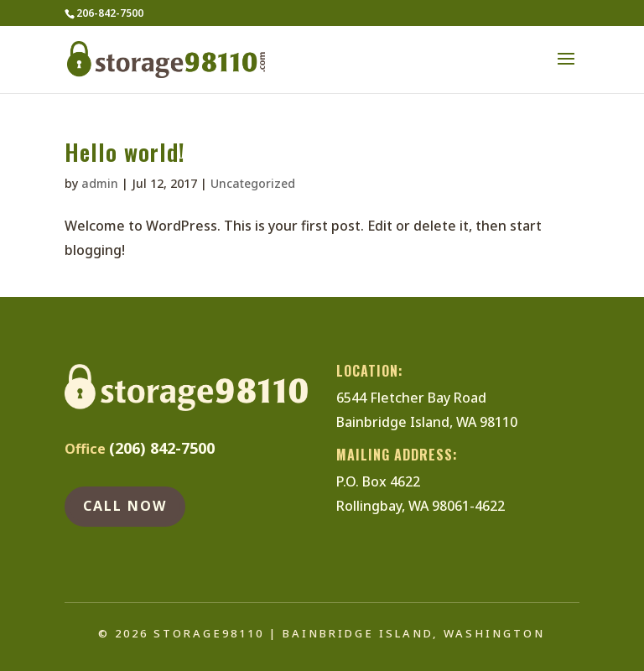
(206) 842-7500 (162, 448)
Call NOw (125, 506)
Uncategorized (253, 183)
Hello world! (125, 152)
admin (100, 183)
